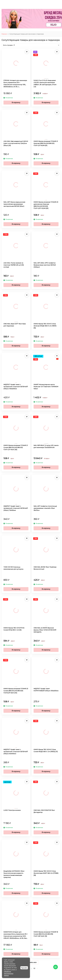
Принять (24, 968)
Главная (4, 34)
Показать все (31, 962)
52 (34, 968)
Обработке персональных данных (9, 973)
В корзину (16, 103)
